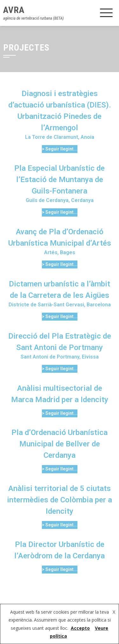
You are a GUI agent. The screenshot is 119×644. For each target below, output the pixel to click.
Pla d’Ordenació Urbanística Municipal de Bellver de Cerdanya (60, 444)
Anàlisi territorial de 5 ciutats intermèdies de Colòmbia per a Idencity (60, 500)
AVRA (14, 10)
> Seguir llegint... (60, 149)
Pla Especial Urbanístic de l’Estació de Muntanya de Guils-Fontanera (60, 180)
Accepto (80, 628)
